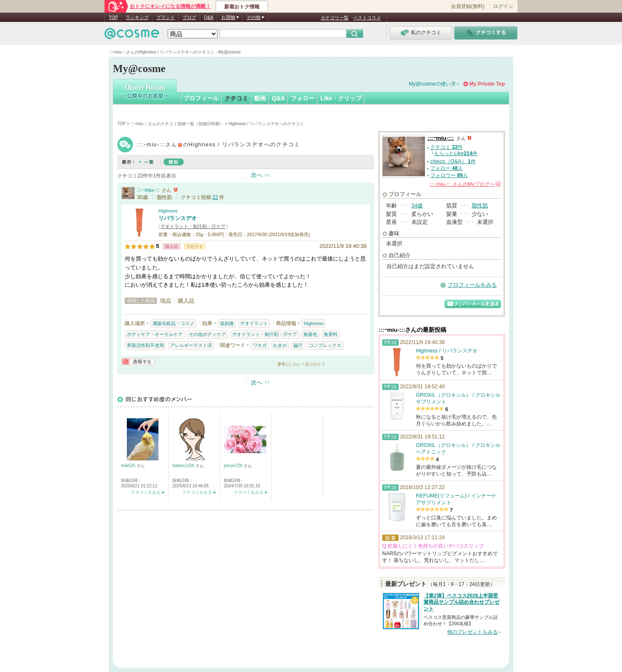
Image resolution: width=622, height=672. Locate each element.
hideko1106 (184, 466)
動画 (260, 98)
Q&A (209, 17)
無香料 (331, 334)
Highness (168, 211)
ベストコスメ (367, 18)
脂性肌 (480, 206)
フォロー (303, 98)
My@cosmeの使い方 (432, 84)
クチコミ (236, 98)
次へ (257, 175)
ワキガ (260, 345)
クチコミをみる (146, 492)
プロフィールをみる (472, 285)
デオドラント (254, 323)
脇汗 (298, 345)
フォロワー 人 (449, 175)
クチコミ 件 (446, 147)
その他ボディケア (207, 334)
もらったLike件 (456, 153)
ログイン (503, 6)
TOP (113, 17)
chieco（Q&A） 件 (453, 161)
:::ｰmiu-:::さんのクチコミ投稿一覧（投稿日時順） (177, 124)
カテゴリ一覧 (335, 18)
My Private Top (487, 84)
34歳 (417, 206)
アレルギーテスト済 (191, 345)
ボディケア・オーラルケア (155, 334)
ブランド (166, 17)
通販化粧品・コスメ (173, 323)
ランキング (137, 17)
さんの (465, 184)
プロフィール (201, 98)
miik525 (129, 466)
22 (215, 197)
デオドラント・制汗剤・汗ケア (193, 226)
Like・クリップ (341, 98)
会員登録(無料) (468, 6)
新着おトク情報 (242, 7)
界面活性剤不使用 (145, 345)
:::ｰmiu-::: (148, 190)
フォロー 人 (446, 168)
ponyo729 (234, 466)
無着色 (310, 334)
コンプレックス (325, 345)
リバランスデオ (178, 218)
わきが (280, 345)
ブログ (189, 17)
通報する (138, 362)
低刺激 (227, 323)
